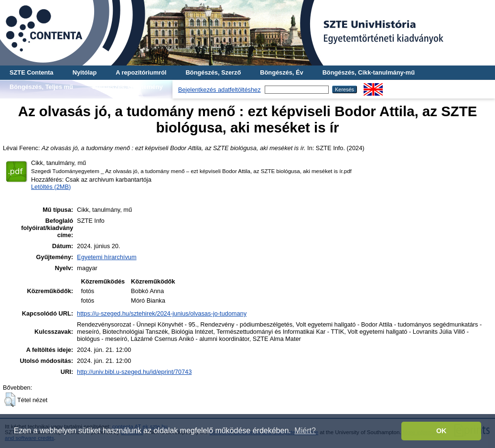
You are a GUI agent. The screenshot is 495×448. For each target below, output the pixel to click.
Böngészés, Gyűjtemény (128, 87)
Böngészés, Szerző (213, 72)
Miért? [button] (305, 431)
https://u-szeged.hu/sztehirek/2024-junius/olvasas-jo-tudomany (162, 313)
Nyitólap (85, 72)
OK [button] (441, 431)
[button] (10, 400)
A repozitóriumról (141, 72)
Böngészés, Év (281, 72)
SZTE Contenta (32, 72)
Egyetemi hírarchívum (107, 257)
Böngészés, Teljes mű (41, 87)
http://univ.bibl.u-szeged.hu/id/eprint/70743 (134, 372)
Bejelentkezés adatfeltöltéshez (220, 90)
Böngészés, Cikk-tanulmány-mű (369, 72)
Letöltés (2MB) (51, 187)
